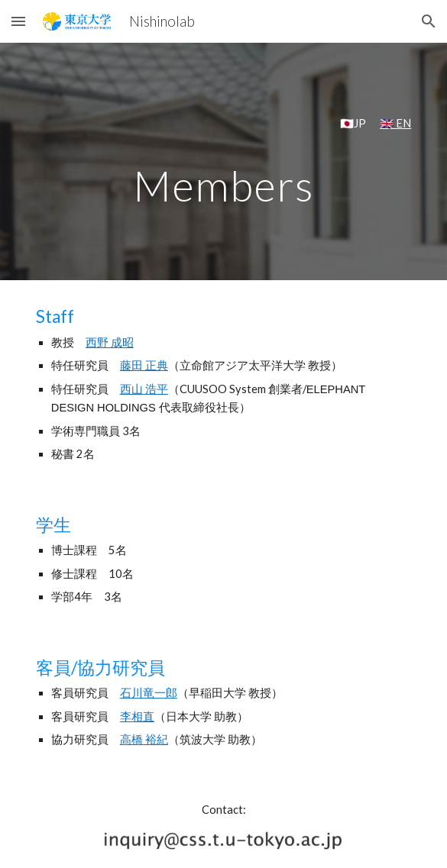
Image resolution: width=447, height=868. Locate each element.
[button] (18, 21)
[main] (223, 124)
